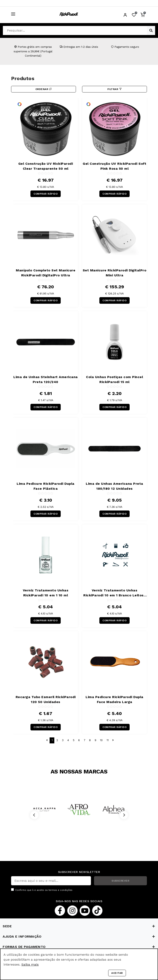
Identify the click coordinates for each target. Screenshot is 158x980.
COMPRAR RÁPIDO (46, 194)
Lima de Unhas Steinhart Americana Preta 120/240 (46, 379)
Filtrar (115, 89)
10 (101, 740)
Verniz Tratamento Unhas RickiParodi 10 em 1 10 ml (46, 593)
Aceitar (117, 973)
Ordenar (44, 89)
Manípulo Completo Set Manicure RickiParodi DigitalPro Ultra (46, 273)
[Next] (124, 815)
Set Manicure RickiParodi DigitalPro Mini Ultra (115, 273)
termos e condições (60, 890)
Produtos (23, 78)
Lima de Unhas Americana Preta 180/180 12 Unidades (114, 486)
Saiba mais (30, 964)
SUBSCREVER (120, 881)
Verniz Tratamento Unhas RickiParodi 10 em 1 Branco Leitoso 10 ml (114, 593)
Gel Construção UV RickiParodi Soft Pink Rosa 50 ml (114, 166)
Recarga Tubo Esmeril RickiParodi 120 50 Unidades (46, 699)
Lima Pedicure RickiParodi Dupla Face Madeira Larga (114, 699)
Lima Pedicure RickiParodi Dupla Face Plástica (46, 486)
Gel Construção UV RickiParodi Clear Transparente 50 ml (46, 166)
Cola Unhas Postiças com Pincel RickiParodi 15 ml (114, 379)
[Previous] (34, 815)
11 (108, 740)
